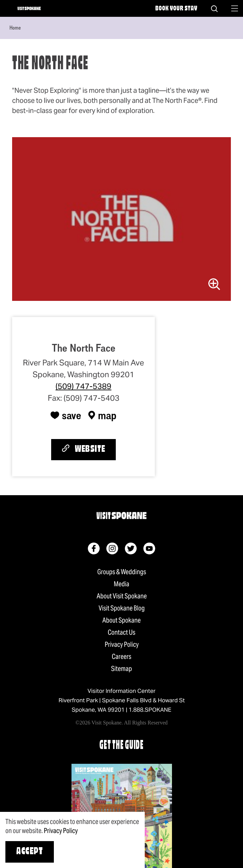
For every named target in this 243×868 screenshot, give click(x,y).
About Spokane (121, 620)
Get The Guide (121, 746)
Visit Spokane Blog (122, 608)
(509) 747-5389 (83, 386)
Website (83, 449)
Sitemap (121, 669)
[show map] (102, 415)
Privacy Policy (122, 644)
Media (121, 584)
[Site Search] (214, 8)
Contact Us (121, 632)
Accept (30, 852)
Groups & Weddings (122, 572)
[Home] (29, 8)
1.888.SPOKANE (150, 710)
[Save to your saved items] (66, 415)
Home (15, 28)
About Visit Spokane (122, 596)
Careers (121, 657)
